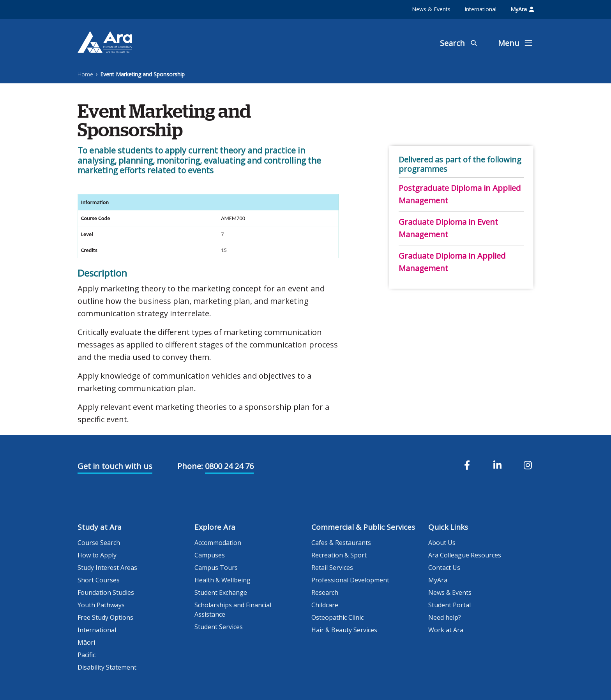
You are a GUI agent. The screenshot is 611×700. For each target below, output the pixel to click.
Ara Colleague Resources (465, 555)
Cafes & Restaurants (341, 543)
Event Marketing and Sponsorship (142, 74)
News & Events (431, 9)
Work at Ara (446, 630)
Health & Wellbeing (223, 580)
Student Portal (449, 605)
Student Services (219, 627)
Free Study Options (105, 617)
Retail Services (332, 568)
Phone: (190, 466)
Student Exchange (221, 592)
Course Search (99, 543)
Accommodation (218, 543)
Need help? (445, 617)
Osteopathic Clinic (337, 617)
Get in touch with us (115, 466)
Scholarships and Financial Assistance (233, 610)
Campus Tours (216, 568)
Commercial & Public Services (363, 527)
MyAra (522, 9)
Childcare (325, 605)
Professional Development (350, 580)
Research (325, 592)
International (480, 9)
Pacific (87, 655)
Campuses (210, 555)
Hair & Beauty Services (344, 630)
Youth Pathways (101, 605)
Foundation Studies (106, 592)
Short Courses (99, 580)
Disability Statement (107, 667)
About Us (442, 543)
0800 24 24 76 (229, 466)
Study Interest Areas (107, 568)
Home (85, 74)
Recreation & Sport (339, 555)
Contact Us (444, 568)
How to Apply (97, 555)
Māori (86, 642)
